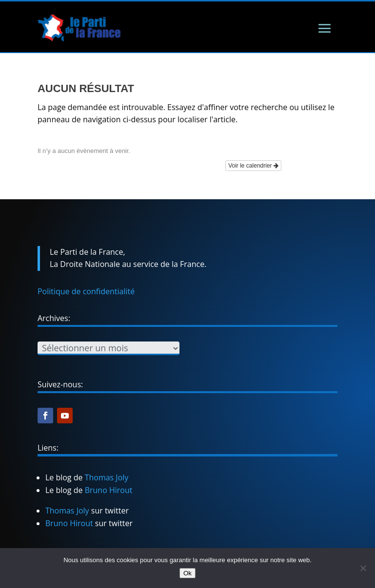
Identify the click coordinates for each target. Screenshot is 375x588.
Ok (187, 573)
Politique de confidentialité (86, 291)
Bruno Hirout (109, 490)
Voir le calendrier (253, 166)
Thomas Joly (107, 477)
